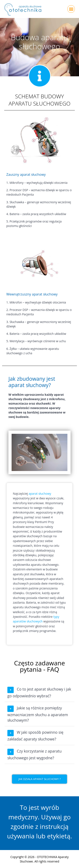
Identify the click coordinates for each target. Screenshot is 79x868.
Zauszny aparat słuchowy (26, 174)
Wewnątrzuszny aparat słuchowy (32, 294)
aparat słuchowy (40, 494)
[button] (71, 9)
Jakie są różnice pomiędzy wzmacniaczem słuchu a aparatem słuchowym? (38, 714)
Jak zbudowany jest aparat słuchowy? (32, 382)
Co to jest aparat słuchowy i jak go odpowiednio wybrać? (39, 692)
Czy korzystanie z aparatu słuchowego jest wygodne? (35, 754)
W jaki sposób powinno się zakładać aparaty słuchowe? (35, 736)
